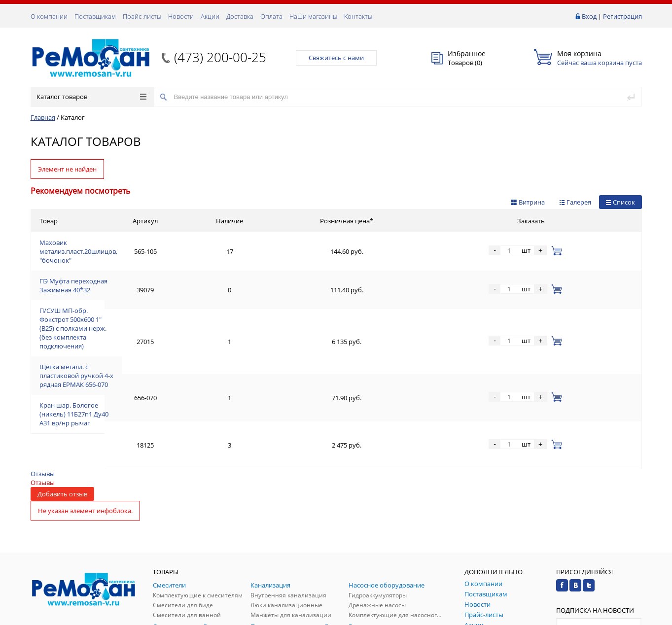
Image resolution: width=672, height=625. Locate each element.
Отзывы (43, 355)
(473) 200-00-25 (220, 57)
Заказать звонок (59, 512)
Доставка (240, 16)
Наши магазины (313, 16)
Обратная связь (60, 550)
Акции (210, 16)
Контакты (358, 16)
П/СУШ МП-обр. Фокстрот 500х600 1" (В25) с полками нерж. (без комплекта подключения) (177, 291)
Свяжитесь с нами (336, 58)
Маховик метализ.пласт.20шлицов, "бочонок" (110, 244)
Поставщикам (95, 16)
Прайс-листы (142, 16)
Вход (589, 16)
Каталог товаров (91, 97)
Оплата (271, 16)
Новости (181, 16)
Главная (43, 117)
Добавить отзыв (62, 376)
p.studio (631, 616)
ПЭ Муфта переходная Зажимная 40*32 (100, 268)
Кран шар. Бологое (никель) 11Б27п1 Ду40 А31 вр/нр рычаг (130, 339)
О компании (49, 16)
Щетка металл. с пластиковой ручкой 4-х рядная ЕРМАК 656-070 (137, 315)
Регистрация (622, 16)
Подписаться (599, 529)
